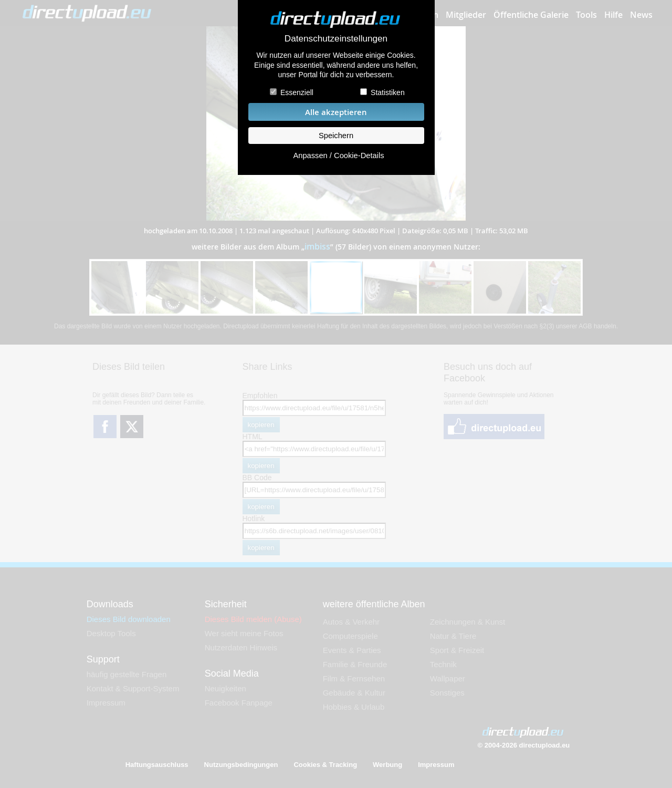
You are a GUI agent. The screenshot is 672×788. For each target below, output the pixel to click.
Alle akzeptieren (336, 112)
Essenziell (297, 92)
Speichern (336, 136)
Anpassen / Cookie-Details (338, 155)
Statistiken (388, 92)
